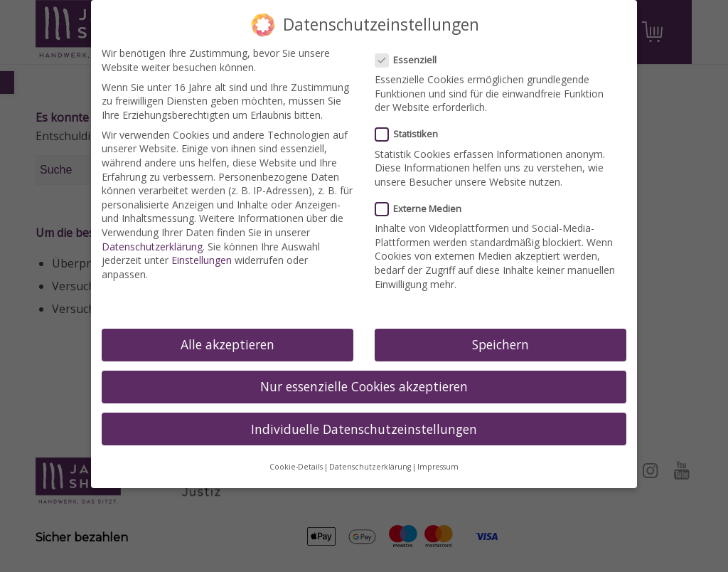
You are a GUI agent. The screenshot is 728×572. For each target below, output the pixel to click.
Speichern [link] (500, 344)
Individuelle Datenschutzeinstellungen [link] (364, 429)
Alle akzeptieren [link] (227, 344)
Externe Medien (424, 209)
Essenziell (412, 60)
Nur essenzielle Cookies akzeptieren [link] (364, 386)
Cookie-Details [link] (296, 467)
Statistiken (412, 134)
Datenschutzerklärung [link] (152, 247)
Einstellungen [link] (202, 260)
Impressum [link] (438, 467)
